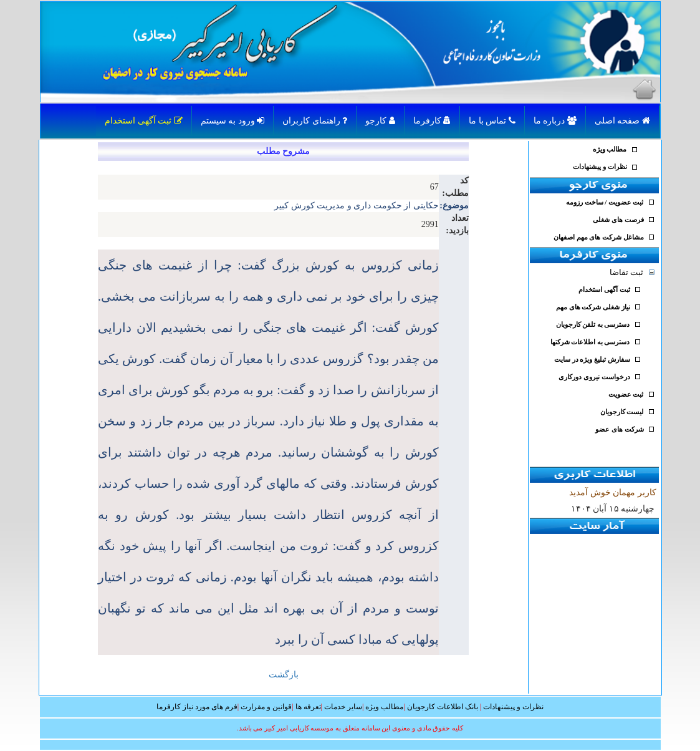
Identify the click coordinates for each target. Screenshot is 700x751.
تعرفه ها (308, 707)
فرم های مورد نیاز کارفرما (197, 707)
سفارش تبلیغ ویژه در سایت (592, 360)
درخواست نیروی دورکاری (594, 377)
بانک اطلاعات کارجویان (443, 707)
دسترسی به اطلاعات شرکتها (590, 342)
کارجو (380, 121)
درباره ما (555, 121)
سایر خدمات (343, 707)
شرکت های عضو (619, 429)
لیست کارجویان (622, 412)
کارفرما (432, 121)
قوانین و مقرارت (266, 707)
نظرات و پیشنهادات (600, 167)
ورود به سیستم (233, 121)
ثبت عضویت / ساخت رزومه (605, 202)
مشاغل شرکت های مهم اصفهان (599, 237)
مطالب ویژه (610, 149)
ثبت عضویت (626, 395)
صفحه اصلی (622, 121)
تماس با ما (492, 121)
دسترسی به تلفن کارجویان (593, 325)
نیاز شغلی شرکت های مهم (593, 307)
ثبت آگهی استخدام (144, 121)
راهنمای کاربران (315, 121)
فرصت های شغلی (618, 220)
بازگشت (284, 675)
